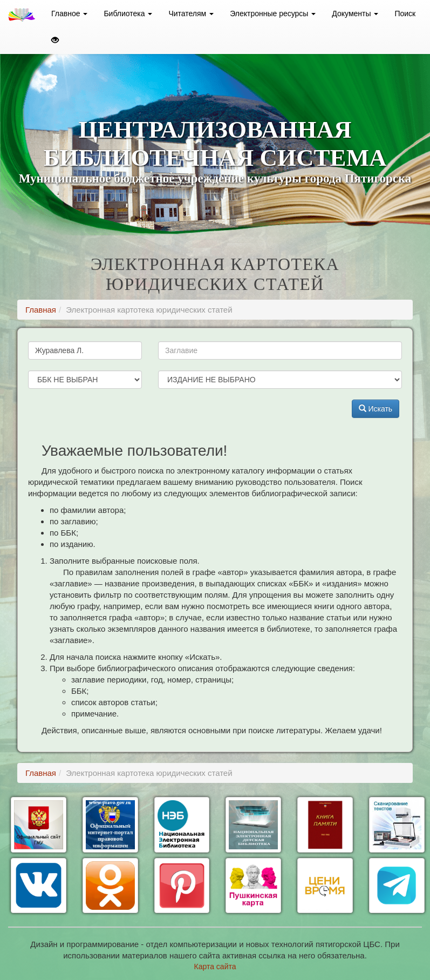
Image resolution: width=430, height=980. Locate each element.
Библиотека (128, 13)
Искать (376, 409)
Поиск (405, 13)
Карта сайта (215, 967)
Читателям (191, 13)
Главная (41, 310)
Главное (69, 13)
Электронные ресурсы (273, 13)
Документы (355, 13)
